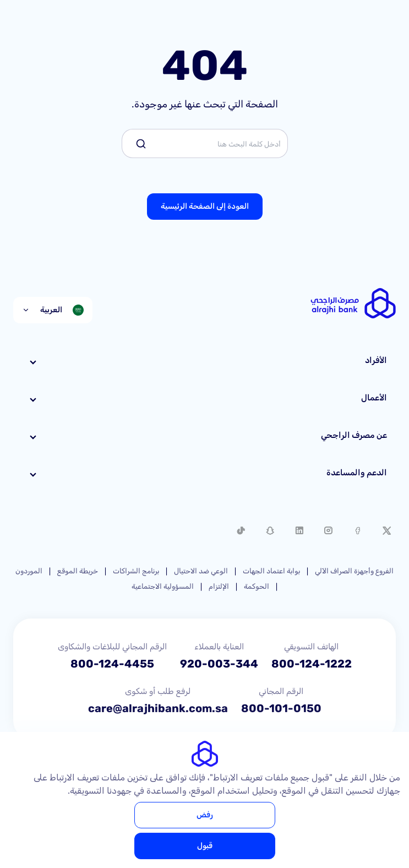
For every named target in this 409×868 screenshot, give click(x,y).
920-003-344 (219, 664)
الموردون (29, 571)
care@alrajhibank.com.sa (158, 708)
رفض (205, 815)
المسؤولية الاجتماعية (163, 586)
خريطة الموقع (78, 571)
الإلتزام (219, 586)
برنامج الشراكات (136, 571)
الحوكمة (257, 586)
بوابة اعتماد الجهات (271, 571)
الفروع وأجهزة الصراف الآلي (354, 571)
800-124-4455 (112, 664)
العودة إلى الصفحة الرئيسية (205, 206)
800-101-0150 (281, 708)
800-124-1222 (312, 664)
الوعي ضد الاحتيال (201, 571)
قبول (205, 846)
